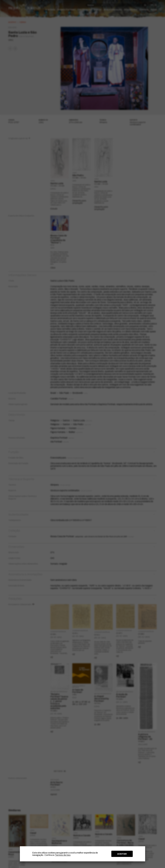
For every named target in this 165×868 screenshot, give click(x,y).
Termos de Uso (63, 855)
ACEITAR (122, 854)
